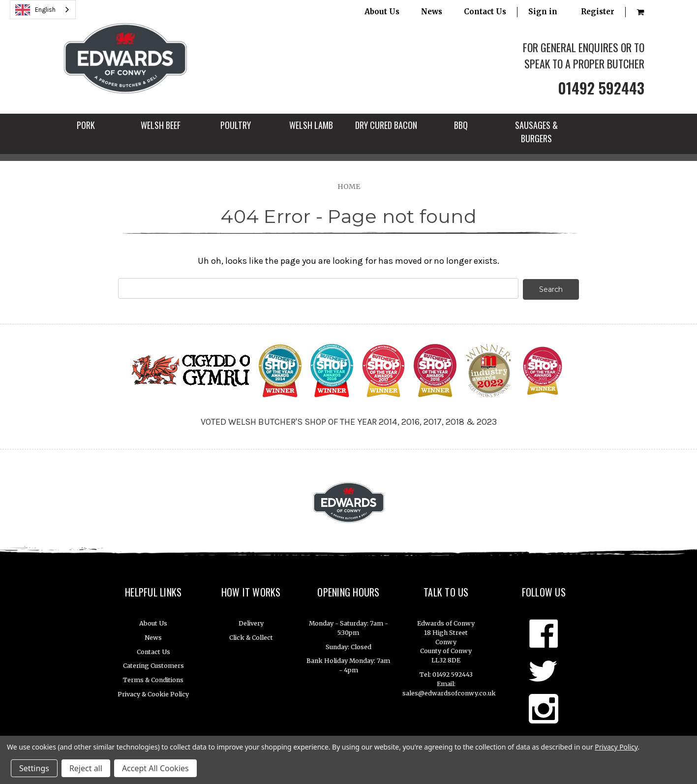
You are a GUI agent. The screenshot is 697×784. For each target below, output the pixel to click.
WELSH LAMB (311, 125)
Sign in (543, 12)
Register (598, 12)
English (35, 10)
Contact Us (485, 12)
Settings (34, 768)
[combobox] (43, 10)
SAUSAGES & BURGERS (536, 132)
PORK (86, 125)
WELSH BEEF (161, 125)
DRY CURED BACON (386, 125)
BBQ (461, 125)
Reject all (86, 768)
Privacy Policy (616, 747)
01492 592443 (601, 88)
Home (349, 187)
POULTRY (236, 125)
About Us (382, 12)
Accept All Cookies (155, 768)
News (432, 12)
